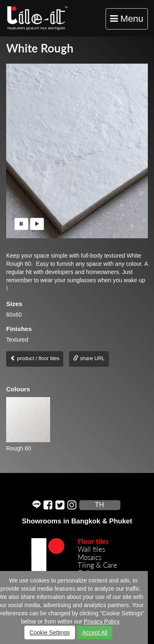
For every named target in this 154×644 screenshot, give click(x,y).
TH (99, 505)
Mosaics (90, 557)
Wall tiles (91, 549)
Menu (129, 21)
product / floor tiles (35, 359)
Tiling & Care (97, 565)
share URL (89, 359)
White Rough (40, 48)
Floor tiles (93, 541)
